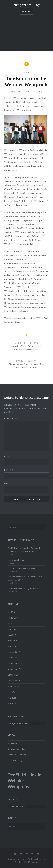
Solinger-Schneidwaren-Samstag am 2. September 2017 (25, 578)
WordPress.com (31, 862)
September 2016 (15, 681)
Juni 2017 (12, 629)
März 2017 (12, 646)
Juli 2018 (12, 612)
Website (9, 484)
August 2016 (13, 686)
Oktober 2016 (14, 675)
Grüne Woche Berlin (17, 560)
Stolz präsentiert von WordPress (22, 859)
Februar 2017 (14, 652)
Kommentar (11, 419)
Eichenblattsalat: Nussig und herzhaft (24, 588)
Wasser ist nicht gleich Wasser (21, 568)
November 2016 (15, 669)
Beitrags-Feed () (17, 749)
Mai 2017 (12, 635)
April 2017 (12, 641)
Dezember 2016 (15, 664)
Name (8, 456)
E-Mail (9, 470)
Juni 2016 (12, 698)
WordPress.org (15, 760)
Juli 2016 (12, 692)
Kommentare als (17, 755)
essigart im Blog (27, 5)
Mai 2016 (12, 703)
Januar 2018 (13, 618)
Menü (28, 11)
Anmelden (12, 743)
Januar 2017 (13, 658)
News (26, 73)
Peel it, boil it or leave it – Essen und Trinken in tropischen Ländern (24, 550)
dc (23, 92)
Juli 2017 (12, 623)
